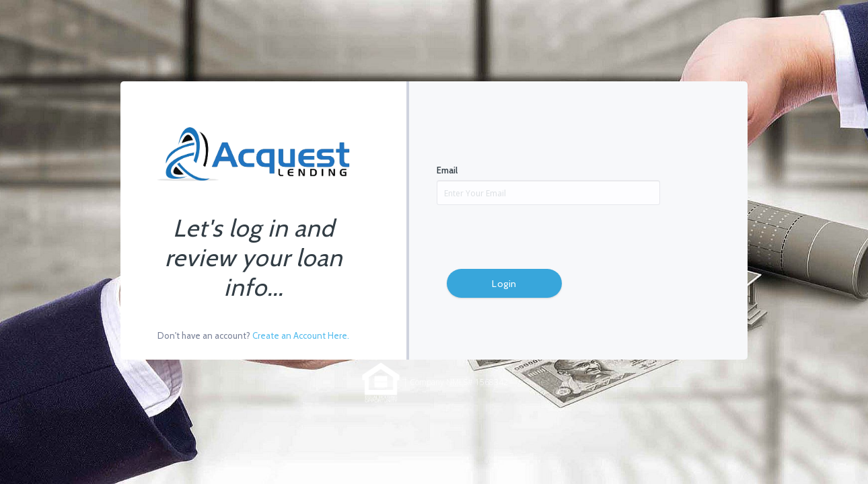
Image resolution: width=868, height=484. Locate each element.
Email (447, 170)
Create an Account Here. (301, 335)
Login (504, 284)
